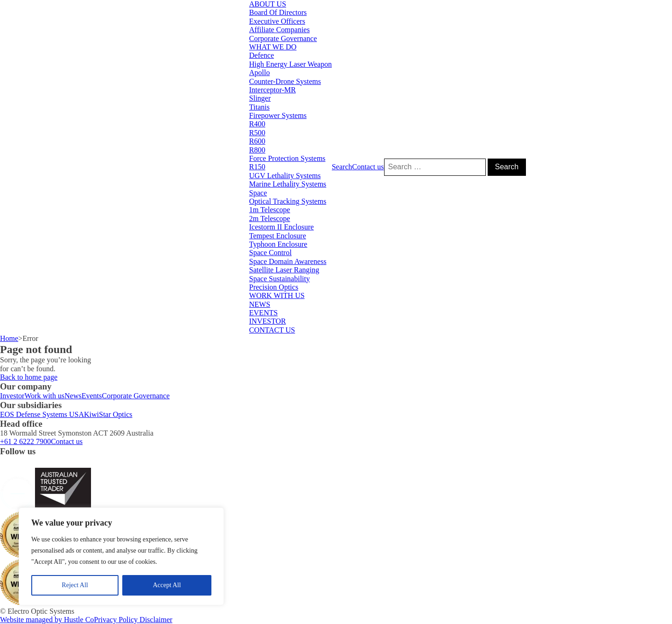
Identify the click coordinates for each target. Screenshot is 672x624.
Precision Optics (274, 287)
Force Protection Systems (287, 158)
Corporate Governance (283, 38)
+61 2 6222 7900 (25, 441)
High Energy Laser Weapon (290, 64)
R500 (257, 133)
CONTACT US (272, 330)
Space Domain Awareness (288, 261)
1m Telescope (270, 210)
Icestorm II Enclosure (282, 227)
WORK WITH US (277, 295)
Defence (262, 55)
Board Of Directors (278, 12)
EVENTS (263, 313)
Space (258, 193)
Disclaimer (156, 620)
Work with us (44, 396)
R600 (257, 141)
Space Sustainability (280, 279)
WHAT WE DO (273, 47)
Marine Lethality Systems (288, 184)
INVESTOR (268, 321)
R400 (257, 124)
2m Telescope (270, 218)
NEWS (260, 304)
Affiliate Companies (280, 30)
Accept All (167, 585)
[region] (121, 556)
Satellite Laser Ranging (284, 270)
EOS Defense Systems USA (42, 414)
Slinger (260, 98)
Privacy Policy (117, 620)
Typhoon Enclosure (278, 244)
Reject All (75, 585)
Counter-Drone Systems (285, 81)
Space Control (270, 253)
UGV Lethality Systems (285, 176)
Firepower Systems (278, 115)
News (73, 396)
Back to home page (29, 377)
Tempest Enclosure (278, 236)
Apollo (259, 73)
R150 (257, 167)
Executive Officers (277, 21)
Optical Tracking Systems (288, 201)
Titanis (259, 107)
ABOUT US (268, 4)
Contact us (368, 167)
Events (92, 396)
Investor (12, 396)
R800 (257, 150)
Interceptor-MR (273, 90)
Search (342, 167)
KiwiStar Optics (108, 414)
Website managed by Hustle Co (47, 620)
